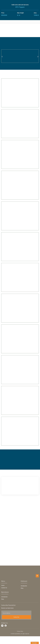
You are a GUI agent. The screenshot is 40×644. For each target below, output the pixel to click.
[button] (2, 57)
